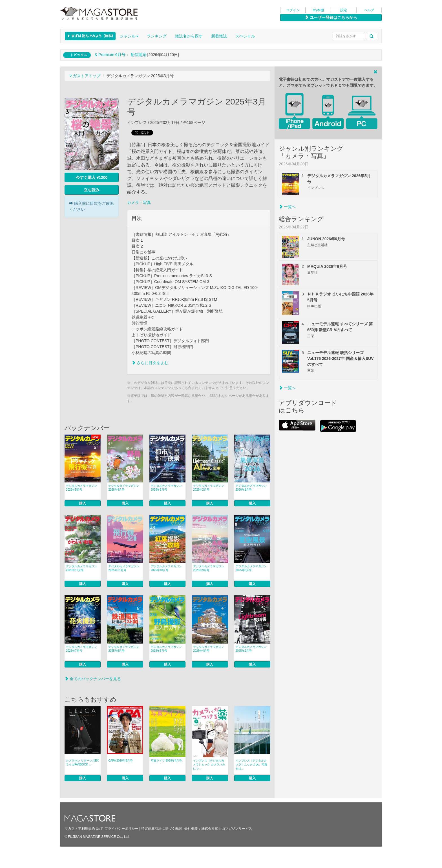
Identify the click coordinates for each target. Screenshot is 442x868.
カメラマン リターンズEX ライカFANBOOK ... (82, 763)
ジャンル (129, 36)
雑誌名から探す (189, 36)
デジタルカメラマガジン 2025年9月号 (209, 568)
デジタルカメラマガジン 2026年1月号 (251, 488)
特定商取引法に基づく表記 (162, 829)
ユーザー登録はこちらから (331, 17)
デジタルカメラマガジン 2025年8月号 (251, 568)
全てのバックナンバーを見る (93, 679)
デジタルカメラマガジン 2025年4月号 (209, 649)
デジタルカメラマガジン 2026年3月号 (166, 488)
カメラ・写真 (139, 202)
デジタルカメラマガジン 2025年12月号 (81, 568)
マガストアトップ (85, 76)
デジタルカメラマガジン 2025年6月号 (124, 649)
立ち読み (92, 190)
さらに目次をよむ (150, 363)
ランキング (157, 36)
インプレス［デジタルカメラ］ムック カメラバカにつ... (209, 764)
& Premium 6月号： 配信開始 (121, 55)
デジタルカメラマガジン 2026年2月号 (209, 488)
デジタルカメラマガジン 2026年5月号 (81, 488)
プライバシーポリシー (121, 829)
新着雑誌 (219, 36)
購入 (83, 503)
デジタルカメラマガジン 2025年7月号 (81, 649)
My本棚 (318, 10)
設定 (344, 10)
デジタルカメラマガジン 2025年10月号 (166, 568)
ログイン (293, 10)
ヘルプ (369, 10)
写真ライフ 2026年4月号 (166, 761)
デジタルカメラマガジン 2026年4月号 (124, 488)
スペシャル (245, 36)
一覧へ (287, 207)
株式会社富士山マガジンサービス (227, 829)
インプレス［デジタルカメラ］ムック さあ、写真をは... (252, 764)
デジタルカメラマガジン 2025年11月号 (124, 568)
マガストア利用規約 (80, 829)
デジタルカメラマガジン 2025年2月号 (251, 649)
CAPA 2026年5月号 (121, 761)
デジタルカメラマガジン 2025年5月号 (166, 649)
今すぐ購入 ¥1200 (92, 177)
